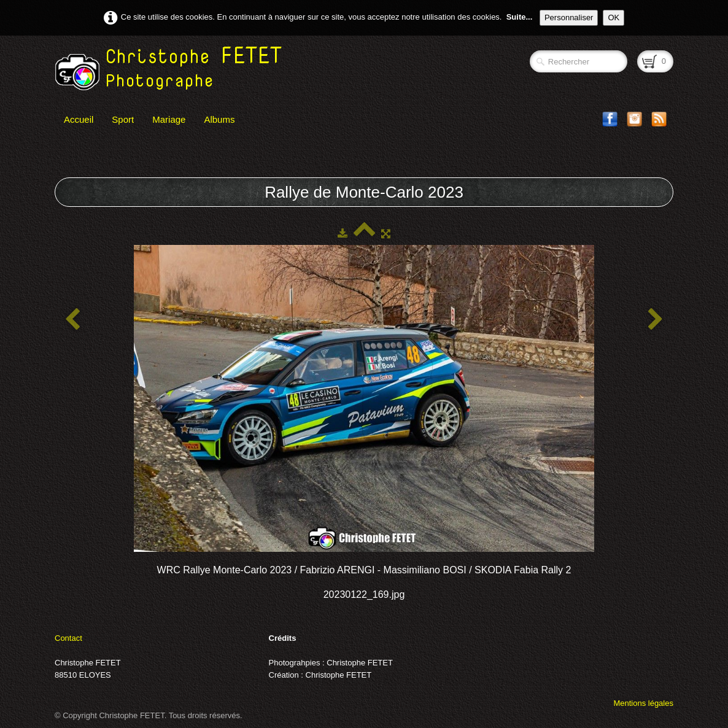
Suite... (520, 17)
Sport (123, 119)
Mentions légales (643, 703)
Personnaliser (569, 17)
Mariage (169, 119)
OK (614, 17)
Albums (219, 119)
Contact (68, 638)
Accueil (79, 119)
